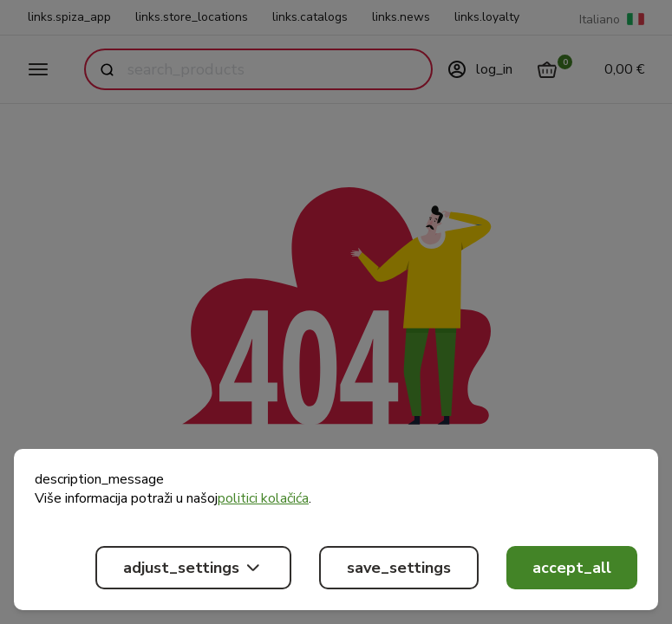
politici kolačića (263, 498)
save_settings (399, 568)
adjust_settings (193, 568)
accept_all (572, 568)
